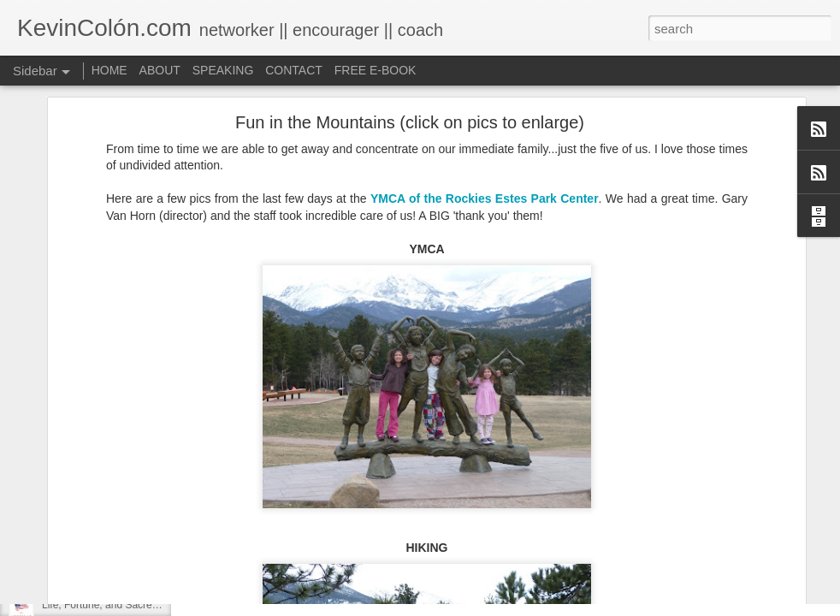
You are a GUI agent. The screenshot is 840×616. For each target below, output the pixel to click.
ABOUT (160, 70)
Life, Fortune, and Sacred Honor (115, 605)
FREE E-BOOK (376, 70)
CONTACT (294, 70)
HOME (109, 70)
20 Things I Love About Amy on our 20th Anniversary (161, 566)
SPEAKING (223, 70)
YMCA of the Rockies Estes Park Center (485, 107)
